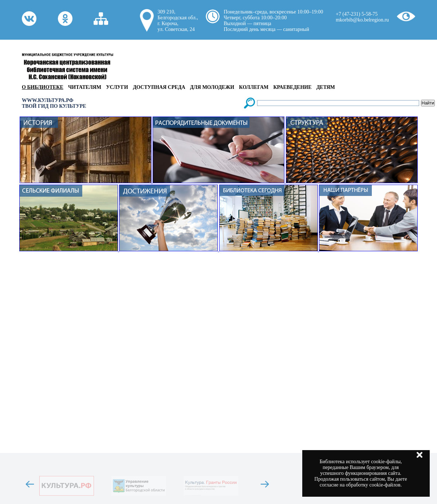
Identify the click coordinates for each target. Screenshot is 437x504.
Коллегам (254, 87)
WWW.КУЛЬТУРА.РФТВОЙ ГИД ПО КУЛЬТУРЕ (54, 103)
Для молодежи (212, 87)
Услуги (117, 87)
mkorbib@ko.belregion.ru (362, 20)
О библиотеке (43, 87)
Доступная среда (159, 87)
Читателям (85, 87)
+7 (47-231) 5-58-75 (357, 14)
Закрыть (420, 455)
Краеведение (292, 87)
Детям (326, 87)
